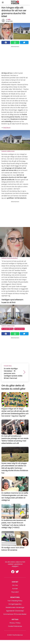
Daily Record (7, 128)
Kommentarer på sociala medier (15, 614)
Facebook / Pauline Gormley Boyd (9, 258)
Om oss (15, 585)
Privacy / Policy (15, 623)
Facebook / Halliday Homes (8, 151)
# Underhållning (8, 329)
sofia (9, 19)
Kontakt (15, 589)
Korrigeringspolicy (15, 604)
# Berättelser (19, 329)
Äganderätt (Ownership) (15, 611)
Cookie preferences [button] (15, 626)
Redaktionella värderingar (15, 607)
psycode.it (15, 592)
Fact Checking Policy (15, 601)
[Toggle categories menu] (3, 2)
